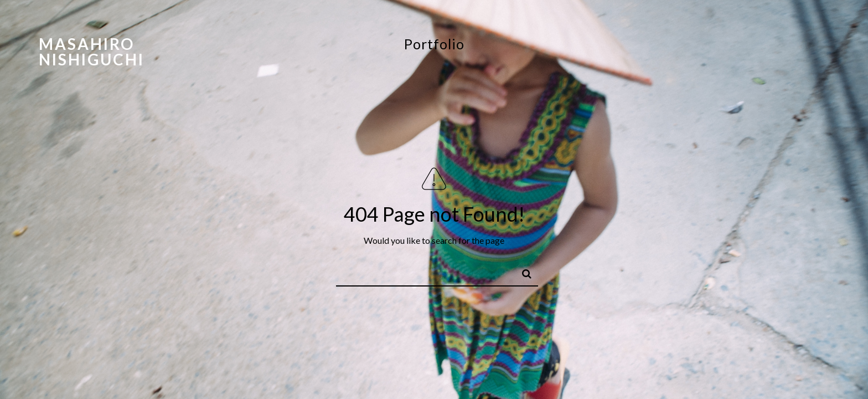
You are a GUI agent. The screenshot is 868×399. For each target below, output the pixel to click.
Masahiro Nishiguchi (92, 52)
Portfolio (434, 44)
